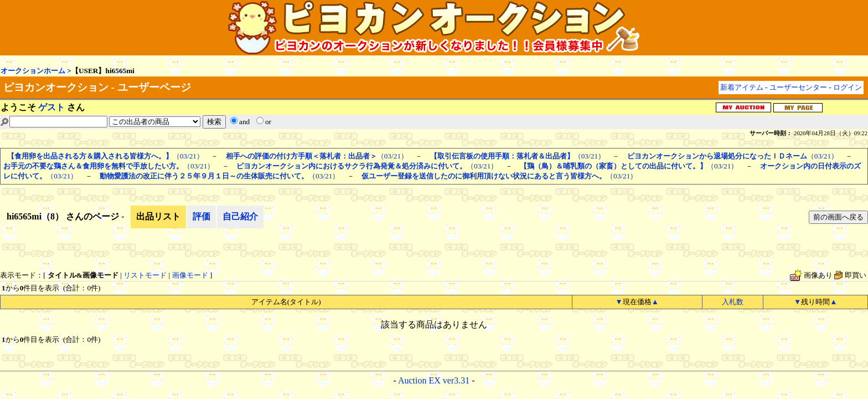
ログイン (848, 87)
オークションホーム (33, 71)
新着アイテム (742, 87)
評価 (201, 216)
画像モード (190, 275)
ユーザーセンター (798, 87)
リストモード (145, 275)
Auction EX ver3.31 (434, 380)
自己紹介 (240, 216)
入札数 (733, 302)
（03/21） (105, 156)
